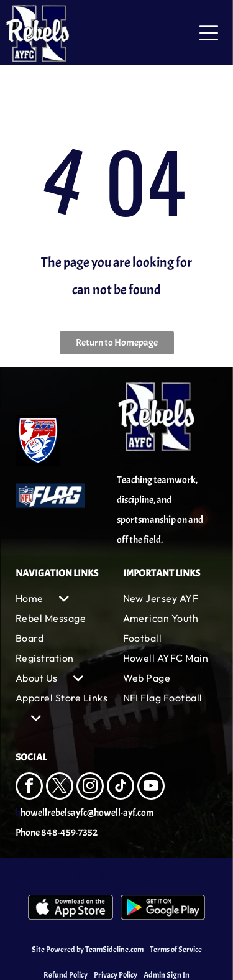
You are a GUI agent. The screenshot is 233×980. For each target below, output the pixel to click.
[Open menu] (209, 33)
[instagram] (90, 788)
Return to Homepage (117, 343)
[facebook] (29, 788)
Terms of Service (176, 950)
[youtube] (151, 788)
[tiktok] (121, 788)
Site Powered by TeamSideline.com (88, 950)
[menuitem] (63, 598)
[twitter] (60, 788)
